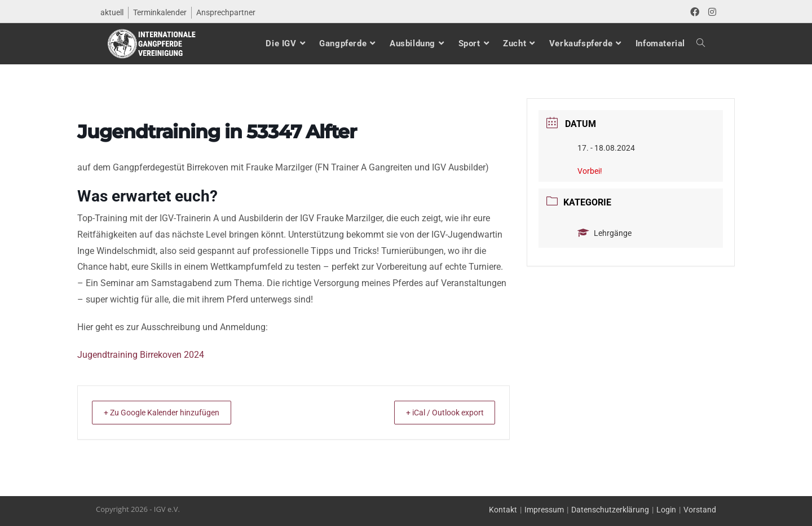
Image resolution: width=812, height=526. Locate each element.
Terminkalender (160, 12)
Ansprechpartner (226, 12)
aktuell (112, 12)
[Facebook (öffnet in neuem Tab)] (695, 12)
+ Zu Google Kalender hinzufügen (170, 413)
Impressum (544, 510)
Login (666, 510)
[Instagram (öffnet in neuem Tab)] (710, 12)
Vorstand (700, 510)
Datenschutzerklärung (610, 510)
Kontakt (503, 510)
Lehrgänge (604, 233)
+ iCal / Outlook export (436, 413)
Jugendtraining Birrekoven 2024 (141, 355)
